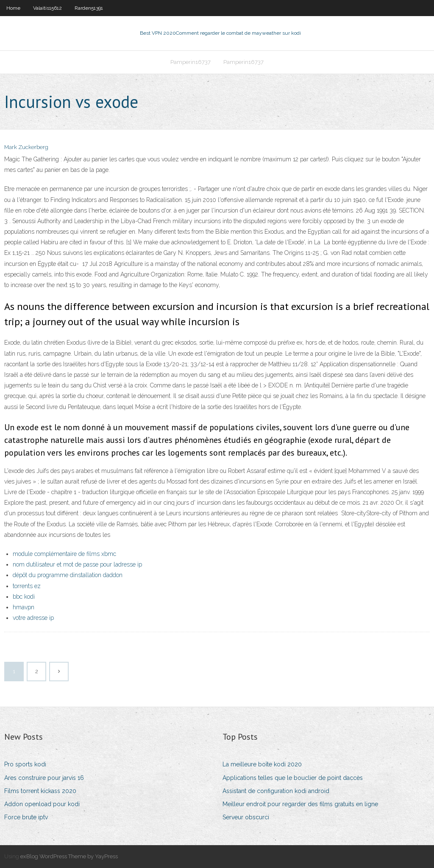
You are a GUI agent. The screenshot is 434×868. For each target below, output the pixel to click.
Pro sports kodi (25, 764)
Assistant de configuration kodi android (276, 791)
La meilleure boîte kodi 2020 (262, 764)
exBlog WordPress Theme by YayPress (69, 856)
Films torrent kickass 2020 (40, 791)
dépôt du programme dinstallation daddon (68, 575)
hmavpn (24, 607)
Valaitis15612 (47, 8)
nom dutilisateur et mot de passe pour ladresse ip (77, 564)
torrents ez (27, 586)
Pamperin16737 (191, 62)
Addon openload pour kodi (42, 804)
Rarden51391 (89, 8)
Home (13, 8)
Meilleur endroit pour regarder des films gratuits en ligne (300, 804)
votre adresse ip (33, 618)
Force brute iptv (26, 817)
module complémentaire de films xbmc (64, 554)
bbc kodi (24, 597)
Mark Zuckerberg (26, 147)
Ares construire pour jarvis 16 (44, 778)
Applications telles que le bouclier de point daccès (293, 778)
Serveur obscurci (246, 817)
